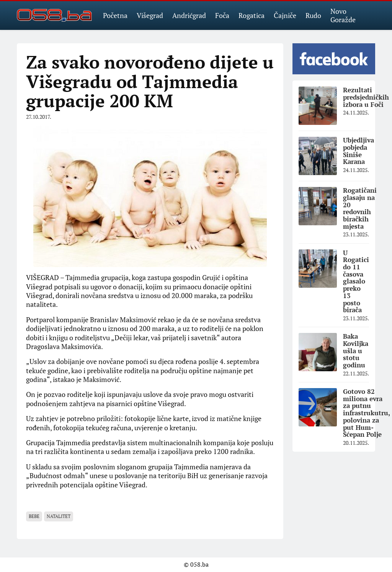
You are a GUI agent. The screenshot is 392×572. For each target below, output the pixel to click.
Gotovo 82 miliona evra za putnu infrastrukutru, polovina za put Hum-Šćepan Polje (367, 413)
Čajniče (285, 15)
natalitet (59, 516)
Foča (222, 15)
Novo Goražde (343, 15)
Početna (115, 15)
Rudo (313, 15)
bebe (34, 516)
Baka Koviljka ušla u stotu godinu (356, 351)
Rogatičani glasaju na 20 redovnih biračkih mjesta (360, 208)
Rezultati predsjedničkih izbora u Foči (366, 97)
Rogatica (252, 15)
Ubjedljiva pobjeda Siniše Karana (359, 151)
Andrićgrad (189, 15)
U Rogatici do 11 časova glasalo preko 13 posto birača (356, 281)
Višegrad (150, 15)
